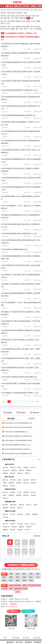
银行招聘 (5, 505)
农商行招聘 (13, 505)
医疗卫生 (38, 27)
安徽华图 (17, 2)
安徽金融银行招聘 (10, 502)
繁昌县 (13, 21)
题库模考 (28, 642)
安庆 (19, 16)
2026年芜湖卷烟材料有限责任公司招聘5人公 (18, 449)
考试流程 (14, 527)
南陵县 (28, 21)
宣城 (32, 18)
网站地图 (16, 638)
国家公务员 (18, 6)
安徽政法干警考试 (10, 521)
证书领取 (5, 202)
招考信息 (3, 10)
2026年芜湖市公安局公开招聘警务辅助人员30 (18, 423)
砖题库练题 (37, 536)
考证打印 (33, 480)
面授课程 (21, 10)
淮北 (2, 18)
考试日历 (19, 642)
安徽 (12, 16)
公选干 (21, 29)
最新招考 (10, 642)
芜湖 (25, 13)
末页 (38, 402)
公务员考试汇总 (8, 459)
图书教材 (21, 412)
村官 (8, 29)
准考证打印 (6, 470)
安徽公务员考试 (9, 464)
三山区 (33, 21)
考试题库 (15, 10)
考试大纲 (13, 467)
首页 (4, 402)
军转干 (26, 29)
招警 (17, 29)
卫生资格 (27, 514)
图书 (32, 10)
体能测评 (5, 473)
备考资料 (9, 10)
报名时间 (26, 467)
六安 (13, 18)
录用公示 (5, 77)
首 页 (2, 6)
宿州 (25, 18)
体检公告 (5, 86)
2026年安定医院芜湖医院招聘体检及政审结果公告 (18, 115)
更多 (39, 459)
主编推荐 (31, 419)
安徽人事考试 (6, 2)
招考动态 (13, 492)
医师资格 (35, 514)
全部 (9, 16)
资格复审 (5, 58)
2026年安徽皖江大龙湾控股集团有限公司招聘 (18, 440)
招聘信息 (19, 13)
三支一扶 (32, 29)
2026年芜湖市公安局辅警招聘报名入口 (16, 432)
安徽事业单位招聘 (10, 489)
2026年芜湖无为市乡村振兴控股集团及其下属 (18, 454)
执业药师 (20, 514)
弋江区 (8, 23)
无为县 (3, 23)
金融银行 (34, 6)
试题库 (36, 10)
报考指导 (26, 492)
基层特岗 (39, 29)
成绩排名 (21, 470)
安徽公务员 (9, 6)
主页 (3, 642)
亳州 (27, 16)
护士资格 (5, 517)
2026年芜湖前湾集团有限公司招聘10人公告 (18, 445)
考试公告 (5, 467)
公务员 (13, 27)
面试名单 (13, 473)
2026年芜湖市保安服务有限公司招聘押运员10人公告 (19, 234)
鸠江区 (23, 21)
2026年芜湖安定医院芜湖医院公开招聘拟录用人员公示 (20, 90)
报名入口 (33, 467)
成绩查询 (5, 49)
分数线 (5, 483)
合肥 (16, 16)
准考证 (5, 495)
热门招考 (11, 419)
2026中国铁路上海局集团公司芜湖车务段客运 (18, 436)
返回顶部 (37, 638)
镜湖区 (18, 21)
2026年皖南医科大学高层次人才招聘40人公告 (21, 33)
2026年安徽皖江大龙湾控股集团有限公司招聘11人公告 (20, 393)
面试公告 (5, 252)
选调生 (13, 29)
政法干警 (3, 29)
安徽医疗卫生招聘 (10, 511)
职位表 (19, 467)
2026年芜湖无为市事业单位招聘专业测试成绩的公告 (19, 377)
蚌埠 (23, 16)
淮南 (5, 18)
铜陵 (21, 18)
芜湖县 (38, 21)
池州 (30, 16)
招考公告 (5, 127)
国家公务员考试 (9, 477)
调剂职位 (5, 486)
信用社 (28, 27)
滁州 (34, 16)
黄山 (9, 18)
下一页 (31, 402)
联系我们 (26, 638)
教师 (24, 27)
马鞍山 (17, 18)
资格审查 (19, 483)
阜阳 (37, 16)
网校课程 (27, 10)
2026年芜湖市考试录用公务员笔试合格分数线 (18, 427)
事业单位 (26, 6)
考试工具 (6, 536)
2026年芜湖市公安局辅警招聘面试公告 (14, 249)
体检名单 (20, 473)
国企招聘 (5, 68)
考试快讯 (5, 317)
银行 (32, 27)
